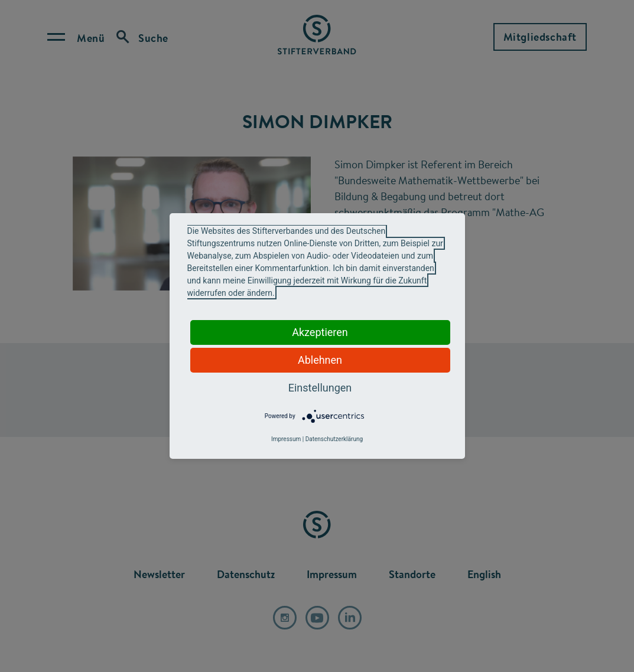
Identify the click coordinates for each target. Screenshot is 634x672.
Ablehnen (320, 360)
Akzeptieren (320, 332)
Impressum (286, 439)
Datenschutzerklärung (334, 439)
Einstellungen (320, 388)
